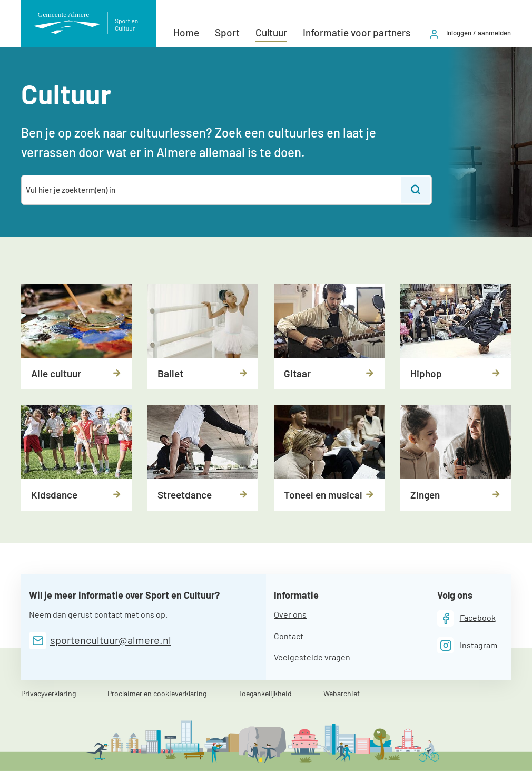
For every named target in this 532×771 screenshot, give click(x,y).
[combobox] (212, 190)
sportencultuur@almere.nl (111, 640)
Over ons (290, 614)
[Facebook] (466, 618)
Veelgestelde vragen (312, 657)
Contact (289, 636)
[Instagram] (467, 645)
